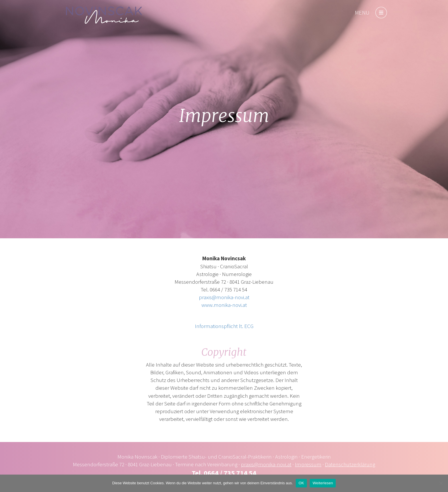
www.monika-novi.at (224, 305)
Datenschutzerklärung (350, 464)
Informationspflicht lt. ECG (224, 326)
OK (301, 483)
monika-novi (104, 15)
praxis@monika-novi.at (224, 297)
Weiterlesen (323, 483)
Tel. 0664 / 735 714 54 (224, 473)
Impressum (308, 464)
